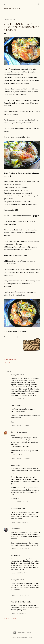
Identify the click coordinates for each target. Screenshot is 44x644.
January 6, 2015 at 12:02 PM (20, 458)
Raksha (14, 529)
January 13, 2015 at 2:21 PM (20, 595)
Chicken (11, 363)
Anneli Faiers (16, 509)
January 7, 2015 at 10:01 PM (20, 549)
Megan (14, 555)
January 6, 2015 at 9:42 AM (20, 399)
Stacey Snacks (12, 9)
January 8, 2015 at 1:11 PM (19, 573)
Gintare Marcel (28, 637)
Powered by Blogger (22, 633)
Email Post (13, 359)
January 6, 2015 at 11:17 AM (20, 425)
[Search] (39, 4)
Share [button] (6, 359)
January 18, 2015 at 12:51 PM (20, 613)
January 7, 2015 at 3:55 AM (20, 522)
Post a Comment (11, 618)
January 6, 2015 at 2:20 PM (20, 502)
